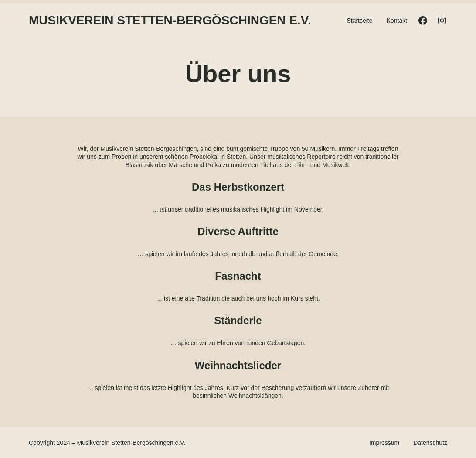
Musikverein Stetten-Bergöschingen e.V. (170, 20)
